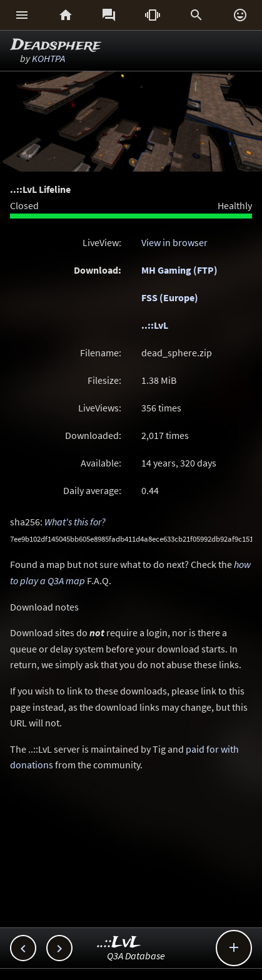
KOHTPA (48, 58)
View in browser (174, 242)
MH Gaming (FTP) (179, 270)
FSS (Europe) (170, 297)
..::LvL (155, 325)
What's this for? (75, 522)
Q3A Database (136, 956)
